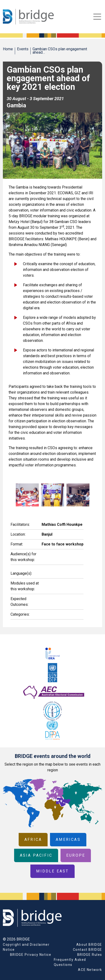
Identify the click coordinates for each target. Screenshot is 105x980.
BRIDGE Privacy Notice (31, 955)
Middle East (52, 871)
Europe (76, 855)
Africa (33, 840)
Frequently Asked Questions (70, 962)
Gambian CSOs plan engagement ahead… (60, 51)
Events (23, 49)
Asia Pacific (36, 855)
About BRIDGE (89, 945)
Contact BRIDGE (88, 950)
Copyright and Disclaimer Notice (26, 947)
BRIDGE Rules (90, 955)
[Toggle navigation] (97, 17)
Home (8, 49)
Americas (68, 840)
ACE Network (90, 970)
